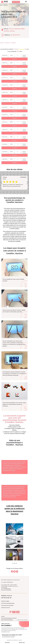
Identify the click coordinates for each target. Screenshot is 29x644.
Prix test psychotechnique (7, 620)
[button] (2, 183)
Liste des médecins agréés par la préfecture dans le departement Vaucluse (15, 510)
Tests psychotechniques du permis (9, 618)
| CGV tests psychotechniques (8, 603)
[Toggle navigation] (26, 2)
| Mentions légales (5, 601)
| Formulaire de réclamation (7, 605)
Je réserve (15, 59)
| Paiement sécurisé (5, 608)
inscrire (5, 215)
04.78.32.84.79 (16, 2)
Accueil (3, 616)
